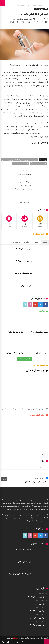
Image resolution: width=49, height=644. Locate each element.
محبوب (45, 242)
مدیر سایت (40, 19)
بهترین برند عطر (8, 160)
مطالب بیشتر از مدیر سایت (24, 186)
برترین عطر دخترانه (21, 160)
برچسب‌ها (16, 242)
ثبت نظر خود (25, 202)
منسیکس (16, 638)
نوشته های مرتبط (24, 182)
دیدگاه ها (27, 242)
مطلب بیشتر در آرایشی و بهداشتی (24, 189)
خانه (47, 5)
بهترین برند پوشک (25, 173)
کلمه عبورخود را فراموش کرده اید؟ (36, 482)
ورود (4, 479)
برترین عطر (34, 160)
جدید (36, 242)
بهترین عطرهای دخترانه (21, 163)
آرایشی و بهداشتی (37, 5)
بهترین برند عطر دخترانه (38, 163)
